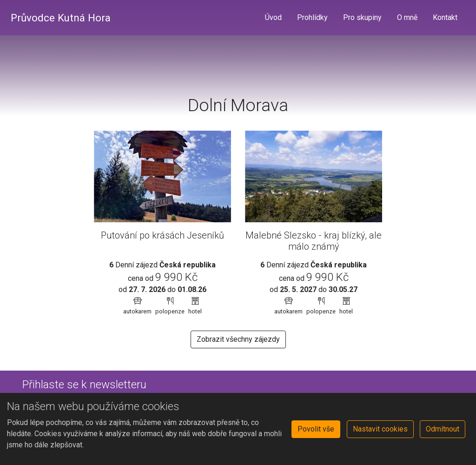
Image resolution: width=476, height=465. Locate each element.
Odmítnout (443, 429)
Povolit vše (316, 429)
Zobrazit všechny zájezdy (238, 339)
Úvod (273, 17)
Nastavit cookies (380, 429)
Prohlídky (312, 17)
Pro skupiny (362, 17)
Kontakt (445, 17)
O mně (407, 17)
